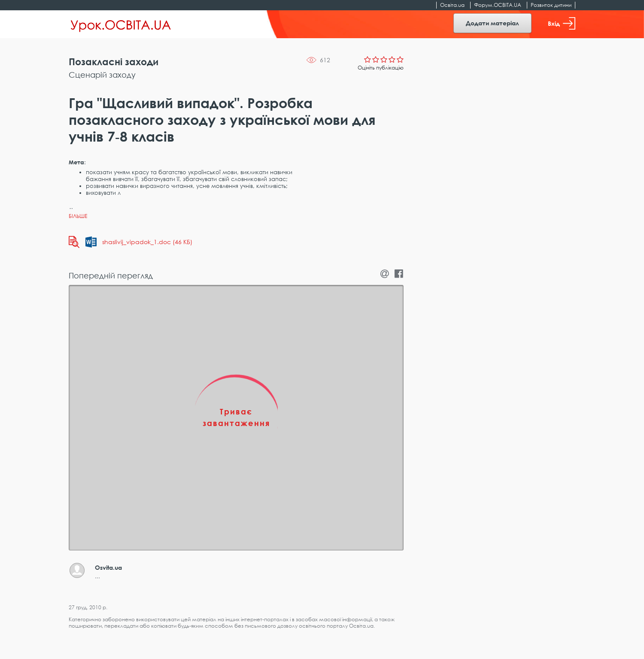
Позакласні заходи (114, 62)
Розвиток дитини (551, 5)
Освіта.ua (452, 5)
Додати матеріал (492, 23)
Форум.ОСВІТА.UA (498, 5)
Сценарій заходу (102, 75)
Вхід (562, 23)
